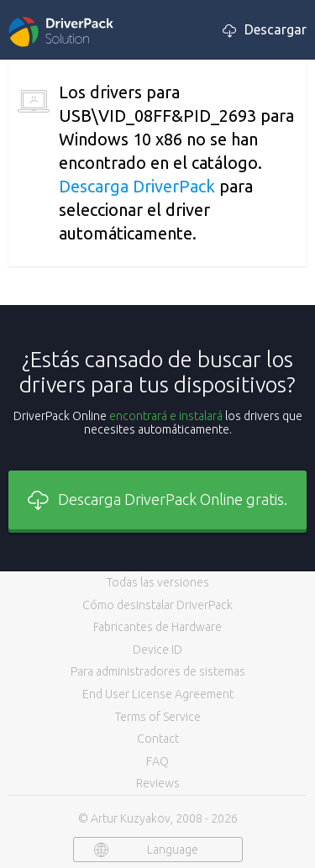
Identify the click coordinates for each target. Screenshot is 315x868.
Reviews (158, 783)
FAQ (157, 761)
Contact (158, 739)
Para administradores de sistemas (158, 671)
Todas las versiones (158, 582)
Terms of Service (158, 717)
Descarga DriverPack (137, 186)
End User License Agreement (158, 694)
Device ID (157, 650)
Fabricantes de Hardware (157, 627)
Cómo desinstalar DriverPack (157, 605)
